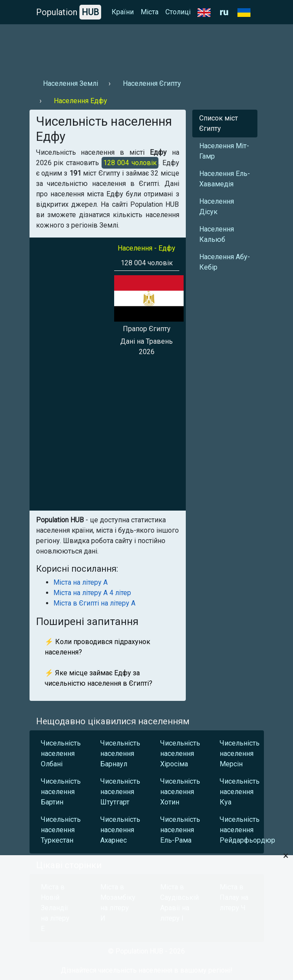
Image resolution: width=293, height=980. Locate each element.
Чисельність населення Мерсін (240, 754)
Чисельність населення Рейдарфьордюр (240, 830)
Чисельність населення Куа (240, 792)
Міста (150, 12)
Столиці (178, 12)
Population (69, 12)
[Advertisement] (147, 48)
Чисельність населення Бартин (61, 792)
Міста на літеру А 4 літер (92, 593)
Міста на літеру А (81, 582)
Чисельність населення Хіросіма (180, 754)
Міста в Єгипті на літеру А (94, 603)
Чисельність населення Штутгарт (120, 792)
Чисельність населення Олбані (61, 754)
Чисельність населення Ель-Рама (180, 830)
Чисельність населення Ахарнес (120, 830)
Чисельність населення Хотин (180, 792)
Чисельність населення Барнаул (120, 754)
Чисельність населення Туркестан (61, 830)
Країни (123, 12)
